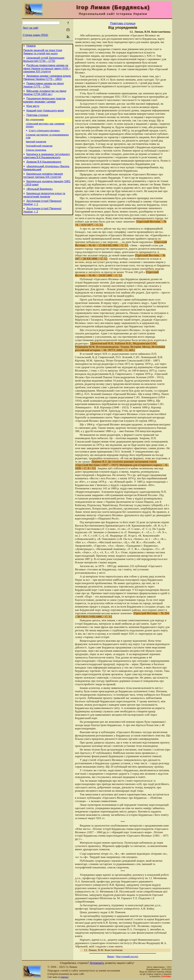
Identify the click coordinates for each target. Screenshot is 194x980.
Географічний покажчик (39, 154)
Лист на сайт (31, 28)
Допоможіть (97, 963)
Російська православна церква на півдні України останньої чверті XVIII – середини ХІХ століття (47, 70)
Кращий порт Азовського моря (45, 116)
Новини (31, 46)
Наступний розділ (127, 956)
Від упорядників (35, 126)
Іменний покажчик (36, 150)
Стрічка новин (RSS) (35, 35)
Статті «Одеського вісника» (44, 138)
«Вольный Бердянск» (40, 201)
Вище (111, 956)
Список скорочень (36, 159)
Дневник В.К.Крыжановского (44, 172)
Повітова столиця (37, 121)
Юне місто (33, 111)
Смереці (64, 977)
